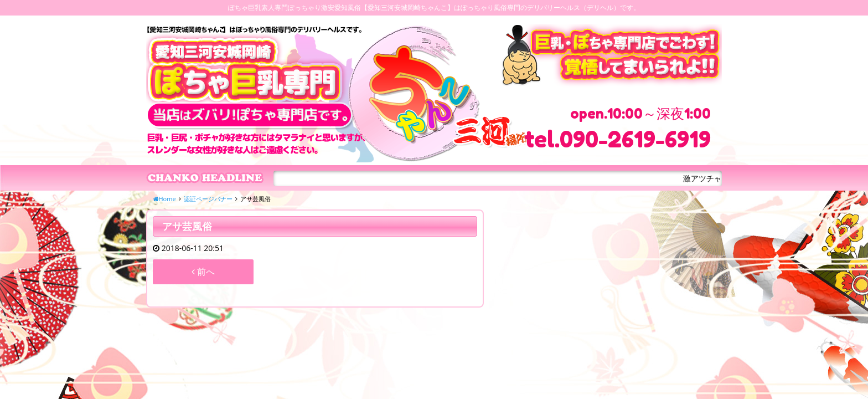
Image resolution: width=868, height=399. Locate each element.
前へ (203, 272)
